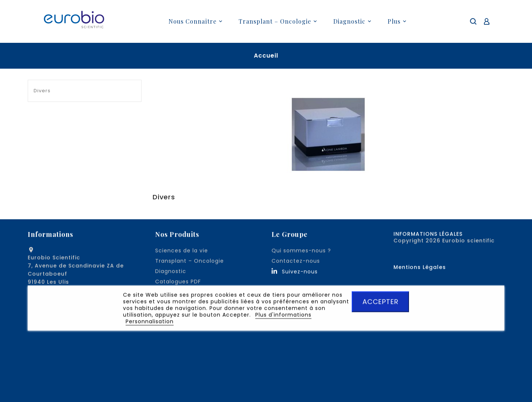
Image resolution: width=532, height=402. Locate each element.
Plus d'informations (283, 316)
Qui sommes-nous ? (301, 252)
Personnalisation (150, 323)
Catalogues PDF (178, 283)
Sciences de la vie (182, 252)
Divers (42, 91)
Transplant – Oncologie (190, 262)
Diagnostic (171, 273)
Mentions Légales (420, 269)
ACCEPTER (381, 303)
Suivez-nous (300, 273)
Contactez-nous (296, 262)
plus (394, 21)
